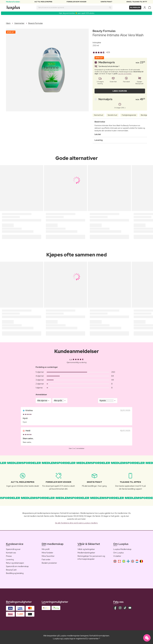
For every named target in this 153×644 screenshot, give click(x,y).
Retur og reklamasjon (15, 563)
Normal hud (98, 115)
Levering (10, 559)
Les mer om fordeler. (125, 74)
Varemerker (19, 23)
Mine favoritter (48, 556)
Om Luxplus (118, 553)
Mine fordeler (47, 553)
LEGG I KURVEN (120, 91)
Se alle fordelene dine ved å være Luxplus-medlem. (76, 523)
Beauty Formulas (35, 23)
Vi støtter (117, 556)
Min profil (46, 549)
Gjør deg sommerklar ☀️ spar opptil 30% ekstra (77, 13)
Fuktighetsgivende (129, 115)
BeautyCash (11, 570)
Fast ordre (46, 559)
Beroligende (146, 115)
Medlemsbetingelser (86, 553)
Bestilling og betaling (15, 573)
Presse (9, 556)
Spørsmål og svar (13, 549)
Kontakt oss (11, 553)
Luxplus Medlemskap (122, 549)
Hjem (8, 23)
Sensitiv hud (112, 115)
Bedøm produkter (49, 563)
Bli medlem (135, 7)
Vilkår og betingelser (86, 549)
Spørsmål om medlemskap (17, 566)
